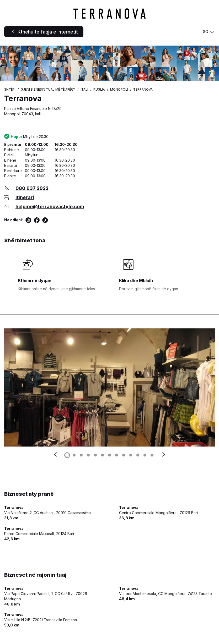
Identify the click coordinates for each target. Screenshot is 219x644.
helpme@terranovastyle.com (50, 207)
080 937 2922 (32, 188)
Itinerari (25, 197)
